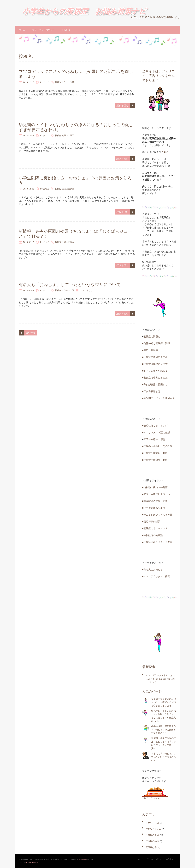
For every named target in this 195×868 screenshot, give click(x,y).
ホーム (22, 30)
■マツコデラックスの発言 (156, 576)
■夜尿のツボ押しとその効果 (157, 446)
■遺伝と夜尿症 (150, 350)
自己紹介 (66, 30)
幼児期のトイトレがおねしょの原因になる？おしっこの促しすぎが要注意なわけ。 (76, 127)
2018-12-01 (28, 189)
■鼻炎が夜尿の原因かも (155, 384)
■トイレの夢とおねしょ (155, 371)
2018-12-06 (28, 135)
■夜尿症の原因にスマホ (155, 357)
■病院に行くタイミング (155, 426)
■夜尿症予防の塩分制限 (155, 460)
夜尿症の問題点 (152, 337)
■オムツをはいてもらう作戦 (157, 515)
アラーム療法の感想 (154, 439)
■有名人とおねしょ (152, 570)
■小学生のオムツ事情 (154, 508)
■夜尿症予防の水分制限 (155, 453)
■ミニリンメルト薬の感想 (156, 432)
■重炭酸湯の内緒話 (152, 535)
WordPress (83, 859)
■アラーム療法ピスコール (156, 494)
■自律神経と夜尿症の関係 (156, 343)
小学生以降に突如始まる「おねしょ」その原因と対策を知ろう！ (75, 180)
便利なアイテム (153, 829)
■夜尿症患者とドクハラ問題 (157, 542)
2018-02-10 (28, 242)
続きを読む (122, 105)
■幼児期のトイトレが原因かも (158, 398)
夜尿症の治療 (152, 841)
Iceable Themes (32, 863)
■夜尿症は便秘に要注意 (155, 364)
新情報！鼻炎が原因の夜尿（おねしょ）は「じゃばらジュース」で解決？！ (75, 234)
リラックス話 (68, 82)
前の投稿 (30, 333)
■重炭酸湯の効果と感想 (155, 501)
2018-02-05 (28, 290)
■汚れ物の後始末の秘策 (155, 487)
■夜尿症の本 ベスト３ (155, 528)
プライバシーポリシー (43, 30)
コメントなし (87, 290)
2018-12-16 (28, 82)
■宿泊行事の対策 (151, 522)
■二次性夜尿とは (151, 391)
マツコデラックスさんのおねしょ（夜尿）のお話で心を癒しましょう (76, 74)
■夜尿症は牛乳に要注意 (155, 378)
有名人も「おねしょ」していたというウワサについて (70, 285)
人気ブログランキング (152, 798)
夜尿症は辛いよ (153, 847)
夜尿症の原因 (68, 135)
